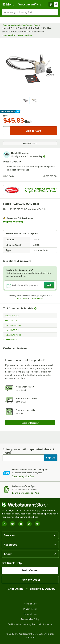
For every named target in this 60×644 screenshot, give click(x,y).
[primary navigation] (8, 4)
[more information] (44, 156)
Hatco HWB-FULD (13, 325)
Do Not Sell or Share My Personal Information (30, 624)
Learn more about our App (26, 493)
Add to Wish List (30, 143)
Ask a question (25, 35)
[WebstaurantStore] (30, 505)
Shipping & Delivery (41, 589)
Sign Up (51, 458)
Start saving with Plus (23, 476)
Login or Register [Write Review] (30, 423)
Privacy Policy (38, 298)
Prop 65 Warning (13, 222)
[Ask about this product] (30, 285)
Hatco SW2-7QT (12, 316)
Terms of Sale (30, 604)
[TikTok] (29, 524)
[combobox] (30, 12)
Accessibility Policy (30, 619)
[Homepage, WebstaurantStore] (30, 4)
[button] (26, 101)
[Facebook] (21, 524)
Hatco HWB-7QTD (13, 335)
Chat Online (14, 589)
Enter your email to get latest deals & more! (29, 451)
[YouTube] (12, 524)
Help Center (30, 570)
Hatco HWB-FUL (12, 330)
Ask (49, 285)
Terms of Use (22, 298)
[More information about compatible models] (35, 309)
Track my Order (30, 580)
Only (5, 116)
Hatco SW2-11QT (12, 321)
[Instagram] (4, 524)
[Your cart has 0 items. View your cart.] (53, 4)
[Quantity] (7, 131)
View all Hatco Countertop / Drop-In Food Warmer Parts (41, 190)
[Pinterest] (37, 524)
